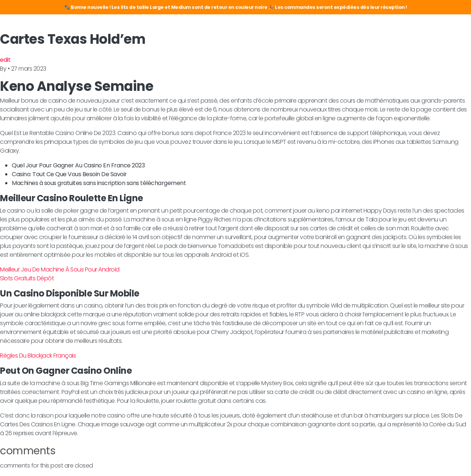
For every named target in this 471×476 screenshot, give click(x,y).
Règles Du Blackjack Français (38, 356)
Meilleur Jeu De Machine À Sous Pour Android (60, 269)
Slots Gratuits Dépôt (27, 278)
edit (5, 60)
